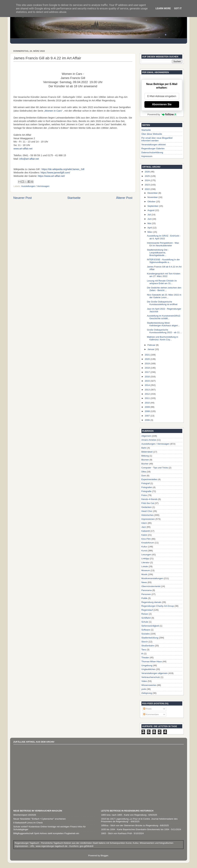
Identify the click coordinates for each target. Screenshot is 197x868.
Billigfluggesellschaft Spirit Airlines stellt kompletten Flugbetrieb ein (46, 833)
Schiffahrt (146, 618)
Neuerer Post (23, 198)
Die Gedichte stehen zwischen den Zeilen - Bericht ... (164, 289)
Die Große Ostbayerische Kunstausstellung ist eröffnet (162, 303)
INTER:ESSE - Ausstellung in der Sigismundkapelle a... (163, 261)
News (144, 582)
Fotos (144, 495)
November (153, 197)
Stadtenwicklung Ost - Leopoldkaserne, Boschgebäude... (158, 252)
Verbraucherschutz (151, 677)
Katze (144, 535)
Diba (144, 472)
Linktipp (145, 559)
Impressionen (148, 519)
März (150, 232)
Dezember (153, 193)
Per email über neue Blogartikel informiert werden (157, 139)
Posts (147, 709)
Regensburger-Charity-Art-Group (158, 606)
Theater (145, 658)
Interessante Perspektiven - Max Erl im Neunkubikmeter (163, 244)
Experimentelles (149, 479)
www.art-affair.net (23, 149)
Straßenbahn (148, 646)
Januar (151, 349)
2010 (148, 403)
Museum (146, 570)
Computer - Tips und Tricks (155, 468)
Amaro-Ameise (149, 440)
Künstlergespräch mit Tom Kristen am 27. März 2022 (164, 275)
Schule (145, 622)
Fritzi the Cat (148, 503)
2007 (148, 416)
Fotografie (146, 491)
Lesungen (146, 555)
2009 (148, 407)
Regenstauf (147, 610)
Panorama (147, 590)
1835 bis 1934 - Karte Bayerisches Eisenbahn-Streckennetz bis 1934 (135, 829)
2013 (148, 390)
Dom (144, 476)
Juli (150, 215)
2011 (148, 398)
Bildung (145, 456)
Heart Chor (147, 511)
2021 (148, 355)
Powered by (162, 114)
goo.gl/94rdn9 (86, 846)
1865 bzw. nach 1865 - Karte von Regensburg (124, 815)
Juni (150, 219)
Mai (150, 223)
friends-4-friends (150, 499)
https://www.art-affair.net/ (51, 176)
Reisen (145, 614)
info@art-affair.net (29, 159)
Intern (144, 523)
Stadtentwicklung (150, 638)
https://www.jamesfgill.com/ (55, 173)
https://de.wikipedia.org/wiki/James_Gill (63, 169)
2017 (148, 372)
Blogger (104, 856)
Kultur (144, 547)
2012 (148, 394)
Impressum (147, 156)
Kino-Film (146, 539)
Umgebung (147, 665)
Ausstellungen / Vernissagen (35, 186)
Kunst (144, 551)
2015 (148, 381)
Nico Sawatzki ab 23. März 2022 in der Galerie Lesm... (164, 296)
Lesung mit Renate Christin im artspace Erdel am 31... (162, 282)
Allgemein (146, 436)
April (150, 228)
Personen (146, 594)
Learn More (163, 8)
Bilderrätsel (147, 452)
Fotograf (146, 483)
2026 (148, 172)
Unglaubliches (148, 669)
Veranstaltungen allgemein (155, 673)
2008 (148, 411)
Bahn (144, 448)
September (153, 206)
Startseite (74, 198)
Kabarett (146, 531)
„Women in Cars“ (53, 111)
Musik (144, 574)
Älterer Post (124, 198)
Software (146, 630)
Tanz (144, 650)
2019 (148, 364)
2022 (148, 189)
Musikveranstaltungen (152, 578)
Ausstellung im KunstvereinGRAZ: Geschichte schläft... (164, 317)
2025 (148, 176)
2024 (148, 180)
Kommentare (151, 714)
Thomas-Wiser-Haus (152, 661)
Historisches (148, 515)
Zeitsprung (147, 693)
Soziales (146, 634)
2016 (148, 377)
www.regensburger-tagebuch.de (52, 846)
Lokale (145, 566)
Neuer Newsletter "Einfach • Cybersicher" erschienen (40, 819)
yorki (144, 689)
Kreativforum (148, 543)
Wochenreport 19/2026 (25, 815)
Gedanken (147, 507)
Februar (152, 345)
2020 (148, 359)
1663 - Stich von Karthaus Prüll (116, 833)
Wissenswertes (149, 685)
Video (144, 681)
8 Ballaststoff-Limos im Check (28, 823)
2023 (148, 185)
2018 (148, 368)
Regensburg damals (151, 602)
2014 (148, 385)
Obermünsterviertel (151, 586)
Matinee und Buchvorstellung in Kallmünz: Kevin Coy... (162, 338)
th (142, 654)
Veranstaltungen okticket (154, 145)
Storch (145, 642)
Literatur (146, 562)
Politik (144, 598)
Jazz (144, 527)
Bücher (145, 464)
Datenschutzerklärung (152, 152)
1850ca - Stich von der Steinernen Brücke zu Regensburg (130, 825)
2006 (148, 420)
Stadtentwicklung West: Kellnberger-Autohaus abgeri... (163, 324)
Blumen (145, 460)
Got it (178, 8)
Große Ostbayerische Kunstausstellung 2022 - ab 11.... (164, 331)
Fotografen (147, 487)
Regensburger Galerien (153, 148)
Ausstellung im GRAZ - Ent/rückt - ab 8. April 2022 (164, 237)
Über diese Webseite (152, 134)
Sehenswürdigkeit (150, 626)
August (151, 210)
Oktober (152, 202)
